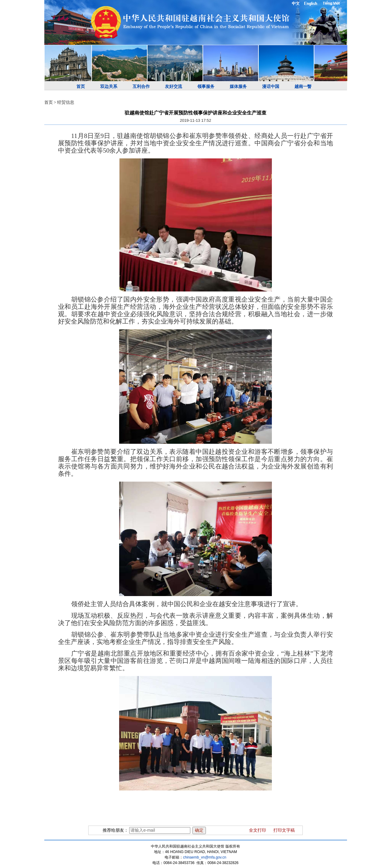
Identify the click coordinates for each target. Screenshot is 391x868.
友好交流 (174, 87)
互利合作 (141, 87)
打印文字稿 (284, 830)
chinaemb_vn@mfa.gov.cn (205, 857)
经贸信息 (66, 102)
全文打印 (258, 830)
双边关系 (109, 87)
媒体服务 (238, 87)
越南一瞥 (303, 87)
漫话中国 (271, 87)
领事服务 (206, 87)
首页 (81, 87)
